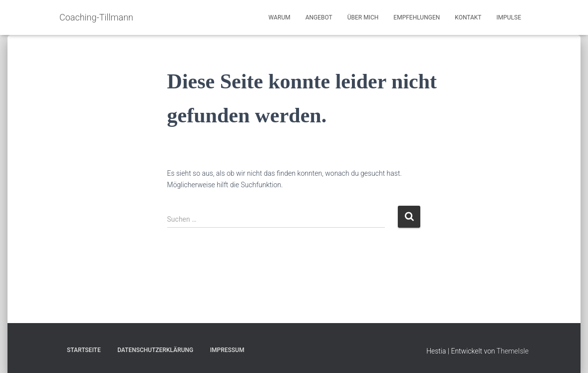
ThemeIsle (513, 351)
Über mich (363, 17)
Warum (280, 17)
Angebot (319, 17)
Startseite (84, 350)
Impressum (227, 350)
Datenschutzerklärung (155, 350)
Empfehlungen (417, 17)
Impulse (509, 17)
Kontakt (468, 17)
